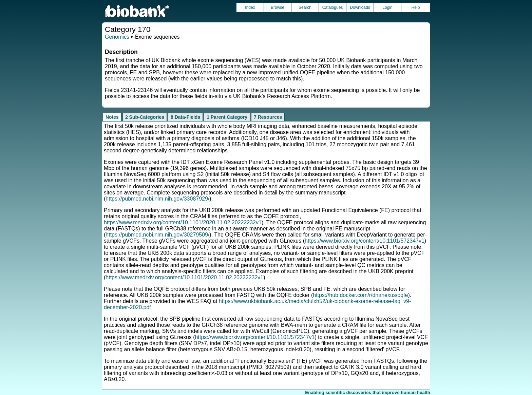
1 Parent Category (227, 117)
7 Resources (268, 117)
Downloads (360, 7)
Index (250, 7)
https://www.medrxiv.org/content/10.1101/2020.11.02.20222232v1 (183, 222)
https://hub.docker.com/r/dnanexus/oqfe (360, 295)
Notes (112, 117)
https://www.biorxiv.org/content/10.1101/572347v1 (365, 241)
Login (387, 7)
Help (416, 7)
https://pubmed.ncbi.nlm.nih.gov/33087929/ (157, 199)
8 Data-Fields (185, 117)
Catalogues (333, 7)
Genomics (117, 37)
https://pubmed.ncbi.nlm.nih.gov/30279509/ (157, 235)
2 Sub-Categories (145, 117)
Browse (278, 7)
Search (305, 7)
